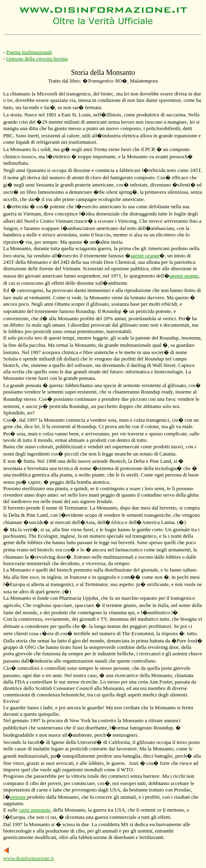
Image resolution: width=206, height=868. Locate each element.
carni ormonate (35, 810)
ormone (19, 797)
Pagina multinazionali (29, 52)
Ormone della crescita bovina (37, 59)
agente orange (145, 256)
